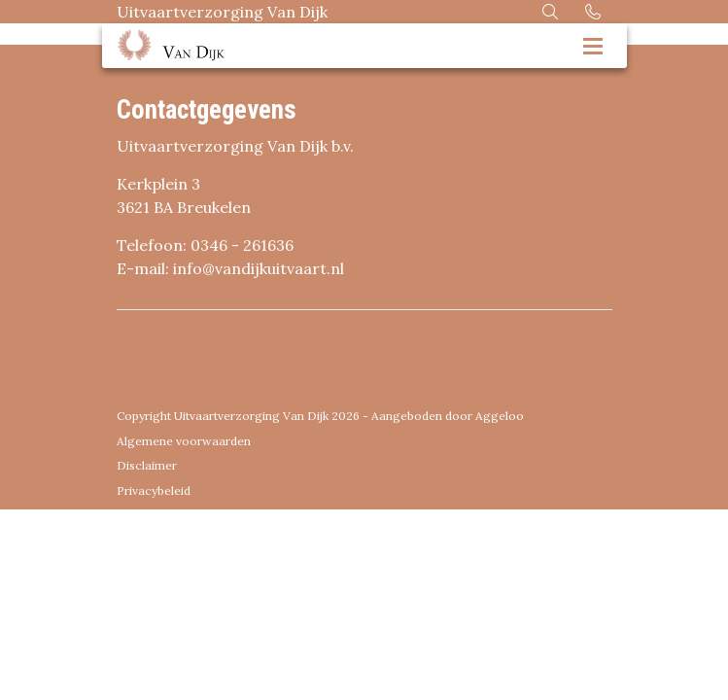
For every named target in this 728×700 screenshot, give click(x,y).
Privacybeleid (154, 490)
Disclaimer (147, 465)
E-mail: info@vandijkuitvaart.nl (230, 268)
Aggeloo (500, 416)
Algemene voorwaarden (184, 441)
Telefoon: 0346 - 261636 (205, 245)
